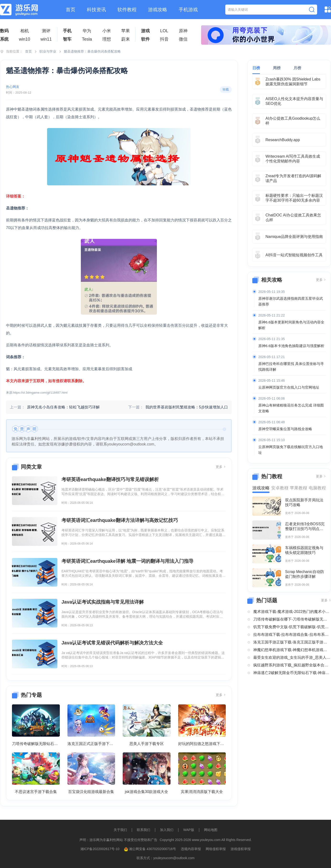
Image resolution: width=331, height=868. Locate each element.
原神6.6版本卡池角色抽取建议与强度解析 (291, 346)
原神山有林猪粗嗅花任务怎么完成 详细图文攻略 (291, 408)
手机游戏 (188, 10)
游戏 (145, 31)
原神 (183, 31)
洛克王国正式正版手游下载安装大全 (91, 744)
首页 (71, 10)
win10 (25, 39)
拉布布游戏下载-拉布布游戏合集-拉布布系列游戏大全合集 (292, 635)
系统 (4, 39)
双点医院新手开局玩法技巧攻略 (304, 502)
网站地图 (211, 830)
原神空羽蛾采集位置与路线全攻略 (285, 429)
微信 (183, 39)
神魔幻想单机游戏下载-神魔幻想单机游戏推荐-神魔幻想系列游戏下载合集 (292, 650)
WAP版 (189, 830)
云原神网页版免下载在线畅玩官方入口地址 (291, 450)
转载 (226, 89)
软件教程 (127, 10)
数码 (4, 31)
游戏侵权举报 (241, 849)
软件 (145, 39)
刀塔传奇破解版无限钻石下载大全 (36, 744)
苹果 (126, 31)
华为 (87, 31)
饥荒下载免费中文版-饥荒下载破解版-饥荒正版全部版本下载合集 (292, 627)
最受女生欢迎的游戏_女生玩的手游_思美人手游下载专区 (292, 657)
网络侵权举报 (216, 849)
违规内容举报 (191, 849)
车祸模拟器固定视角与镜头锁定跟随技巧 (304, 550)
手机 (67, 31)
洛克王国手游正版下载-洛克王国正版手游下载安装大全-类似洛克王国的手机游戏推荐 (292, 642)
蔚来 (126, 39)
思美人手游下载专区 (147, 744)
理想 (107, 39)
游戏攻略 (158, 10)
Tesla (87, 39)
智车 (67, 39)
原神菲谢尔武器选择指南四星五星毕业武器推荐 (291, 301)
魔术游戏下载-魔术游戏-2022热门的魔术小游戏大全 (292, 612)
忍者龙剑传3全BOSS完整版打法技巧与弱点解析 (305, 527)
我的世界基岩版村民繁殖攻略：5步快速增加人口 (187, 407)
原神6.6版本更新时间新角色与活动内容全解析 (291, 325)
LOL (164, 31)
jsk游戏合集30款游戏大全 (146, 792)
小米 (107, 31)
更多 (221, 467)
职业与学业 (48, 51)
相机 (25, 31)
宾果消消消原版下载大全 (202, 792)
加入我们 (167, 830)
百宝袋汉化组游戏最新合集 (91, 792)
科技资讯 (96, 10)
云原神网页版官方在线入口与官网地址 (289, 387)
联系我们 (143, 830)
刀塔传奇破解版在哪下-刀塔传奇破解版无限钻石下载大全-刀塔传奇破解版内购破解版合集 (292, 619)
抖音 (164, 39)
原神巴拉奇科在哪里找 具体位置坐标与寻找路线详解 (291, 367)
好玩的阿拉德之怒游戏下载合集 (202, 744)
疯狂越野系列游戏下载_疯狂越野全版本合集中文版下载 (292, 665)
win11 (46, 39)
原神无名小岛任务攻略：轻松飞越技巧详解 (63, 407)
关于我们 (120, 830)
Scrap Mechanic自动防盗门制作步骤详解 (305, 574)
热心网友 (13, 87)
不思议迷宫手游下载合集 (36, 792)
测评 (46, 31)
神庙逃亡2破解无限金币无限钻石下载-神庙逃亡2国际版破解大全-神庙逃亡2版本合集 (292, 673)
